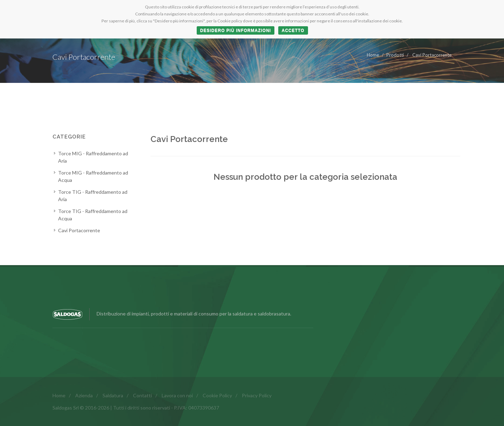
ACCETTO (293, 30)
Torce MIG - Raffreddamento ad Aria (93, 157)
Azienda (84, 395)
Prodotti (395, 55)
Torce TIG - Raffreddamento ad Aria (93, 196)
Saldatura (113, 395)
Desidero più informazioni (236, 30)
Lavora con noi (177, 395)
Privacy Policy (257, 395)
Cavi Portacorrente (431, 55)
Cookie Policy (217, 395)
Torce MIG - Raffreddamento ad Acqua (93, 176)
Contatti (142, 395)
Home (373, 55)
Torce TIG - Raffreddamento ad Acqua (93, 215)
